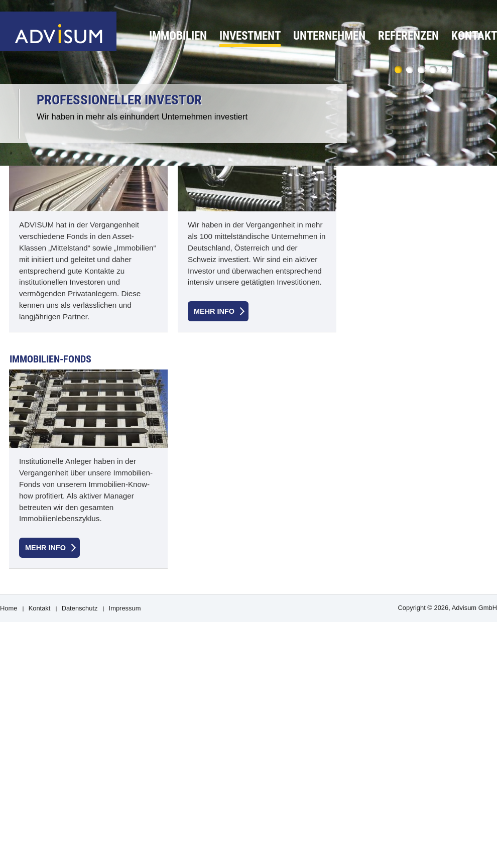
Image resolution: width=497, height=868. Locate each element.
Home (9, 608)
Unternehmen (329, 36)
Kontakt (474, 36)
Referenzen (408, 36)
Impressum (125, 608)
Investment (250, 36)
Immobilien (178, 36)
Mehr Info (214, 311)
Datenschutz (80, 608)
